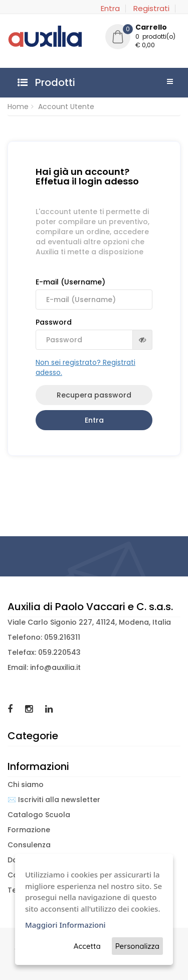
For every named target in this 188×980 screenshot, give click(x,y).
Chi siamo (26, 785)
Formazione (29, 830)
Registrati (151, 9)
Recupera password (94, 395)
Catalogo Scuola (39, 815)
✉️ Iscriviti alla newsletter (54, 800)
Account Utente (66, 107)
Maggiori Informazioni (65, 925)
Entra (110, 9)
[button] (143, 38)
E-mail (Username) (94, 293)
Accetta (87, 946)
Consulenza (29, 845)
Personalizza (137, 946)
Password (94, 333)
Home (18, 107)
